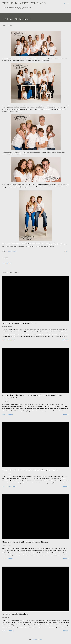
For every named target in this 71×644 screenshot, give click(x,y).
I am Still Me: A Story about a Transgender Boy (19, 323)
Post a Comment (7, 263)
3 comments (11, 559)
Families (8, 251)
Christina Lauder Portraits (24, 3)
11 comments (11, 340)
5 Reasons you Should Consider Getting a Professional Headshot (26, 542)
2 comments (11, 631)
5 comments (11, 414)
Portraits (14, 251)
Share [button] (65, 251)
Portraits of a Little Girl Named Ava (15, 614)
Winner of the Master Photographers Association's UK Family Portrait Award (30, 470)
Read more (66, 340)
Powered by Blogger (36, 640)
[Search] (64, 3)
